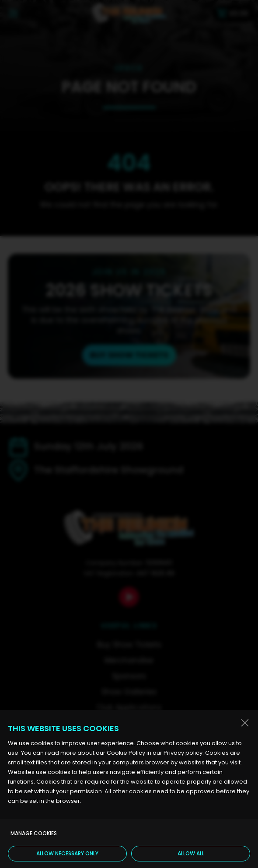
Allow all (191, 853)
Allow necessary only (67, 853)
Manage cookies (34, 833)
